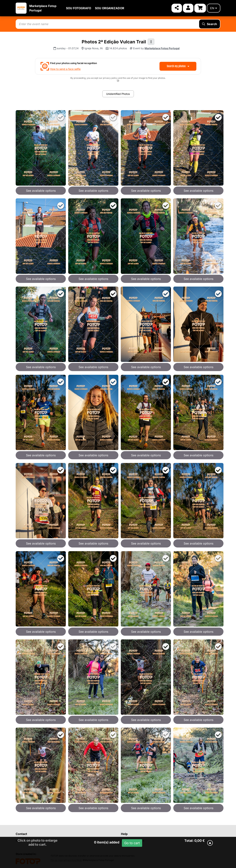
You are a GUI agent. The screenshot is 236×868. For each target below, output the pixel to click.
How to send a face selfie (65, 69)
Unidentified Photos (118, 94)
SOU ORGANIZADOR (110, 8)
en (214, 8)
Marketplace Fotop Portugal (162, 48)
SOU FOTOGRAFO (79, 8)
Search (210, 24)
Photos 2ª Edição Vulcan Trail (114, 42)
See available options (41, 191)
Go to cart (132, 843)
